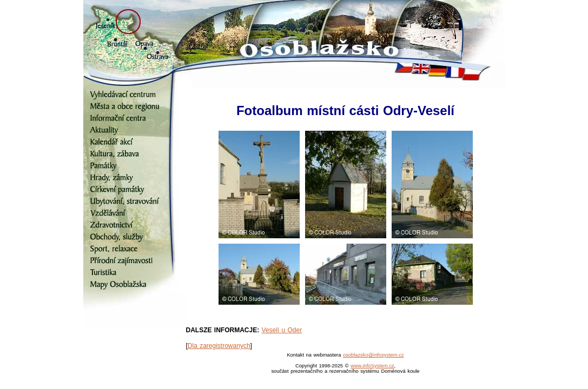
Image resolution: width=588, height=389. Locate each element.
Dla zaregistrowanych (219, 346)
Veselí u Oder (282, 330)
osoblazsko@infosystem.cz (374, 355)
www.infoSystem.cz (372, 366)
